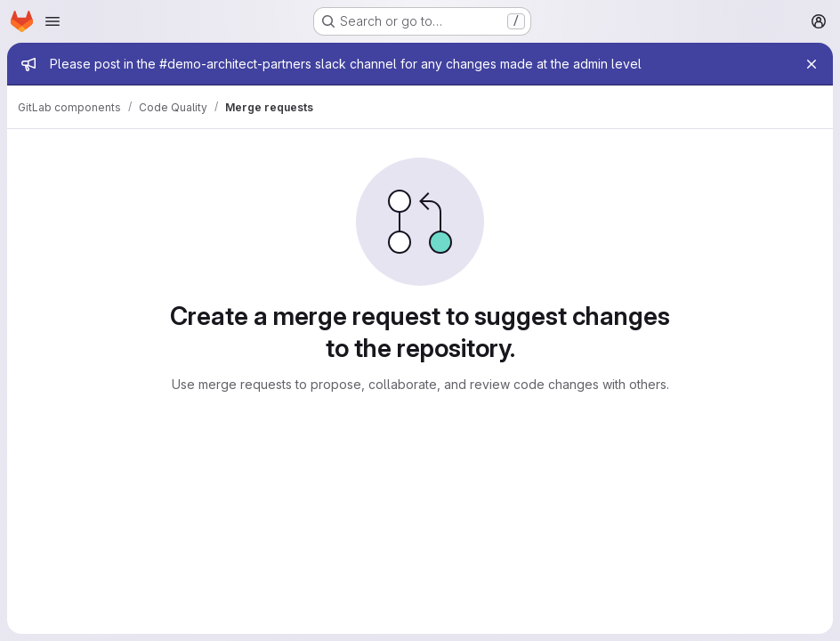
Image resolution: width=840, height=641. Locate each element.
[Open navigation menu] (52, 21)
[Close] (812, 64)
